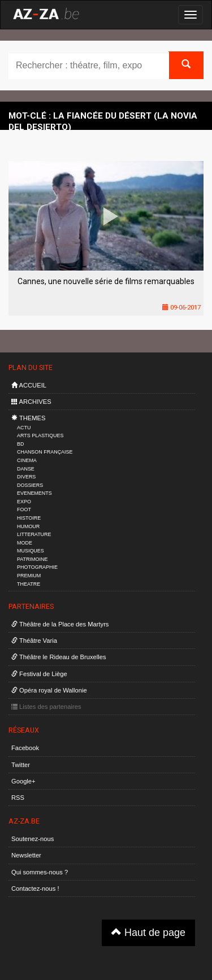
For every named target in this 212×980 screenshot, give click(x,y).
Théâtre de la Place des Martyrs (60, 624)
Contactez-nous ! (35, 888)
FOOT (24, 509)
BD (20, 444)
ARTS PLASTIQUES (40, 435)
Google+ (23, 781)
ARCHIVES (31, 402)
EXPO (24, 502)
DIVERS (26, 477)
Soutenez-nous (33, 839)
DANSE (26, 469)
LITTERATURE (34, 534)
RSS (18, 798)
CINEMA (27, 460)
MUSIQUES (31, 551)
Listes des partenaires (46, 707)
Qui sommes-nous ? (40, 872)
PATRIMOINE (32, 559)
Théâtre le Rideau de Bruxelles (59, 657)
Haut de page (148, 932)
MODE (25, 543)
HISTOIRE (29, 518)
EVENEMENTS (34, 493)
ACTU (24, 428)
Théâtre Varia (34, 641)
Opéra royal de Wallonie (49, 690)
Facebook (25, 748)
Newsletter (26, 855)
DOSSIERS (30, 485)
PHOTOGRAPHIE (37, 567)
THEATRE (29, 584)
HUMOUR (28, 526)
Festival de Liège (39, 674)
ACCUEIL (29, 385)
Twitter (21, 765)
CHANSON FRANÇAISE (45, 452)
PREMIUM (29, 576)
